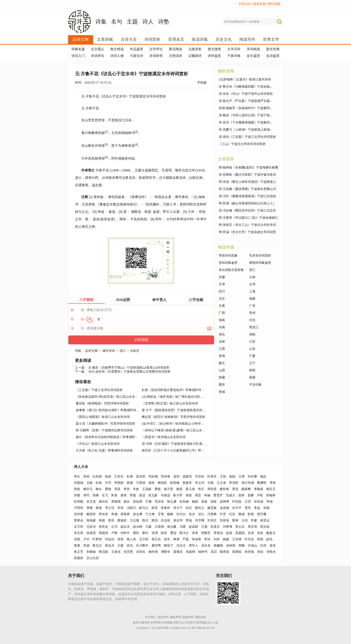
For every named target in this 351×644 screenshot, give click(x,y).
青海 (222, 356)
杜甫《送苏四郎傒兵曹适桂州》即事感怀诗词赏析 (176, 390)
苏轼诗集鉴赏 (228, 263)
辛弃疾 (200, 477)
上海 (252, 291)
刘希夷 (228, 527)
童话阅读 (175, 49)
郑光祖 (265, 527)
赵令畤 (138, 527)
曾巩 (111, 520)
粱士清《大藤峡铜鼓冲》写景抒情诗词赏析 (105, 424)
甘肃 (222, 306)
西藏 (222, 377)
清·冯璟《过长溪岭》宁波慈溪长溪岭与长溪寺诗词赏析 (180, 444)
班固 (260, 539)
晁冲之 (184, 533)
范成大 (231, 495)
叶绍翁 (237, 502)
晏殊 (152, 483)
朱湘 (114, 514)
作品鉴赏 (137, 49)
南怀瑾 (153, 552)
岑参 (136, 489)
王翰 (210, 483)
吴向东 (206, 546)
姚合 (127, 502)
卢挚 (114, 533)
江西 (222, 349)
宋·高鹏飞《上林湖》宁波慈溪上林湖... (245, 130)
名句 (117, 22)
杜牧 (99, 483)
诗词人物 (117, 56)
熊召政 (103, 552)
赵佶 (269, 539)
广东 (252, 306)
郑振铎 (190, 552)
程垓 (164, 533)
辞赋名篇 (78, 49)
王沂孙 (144, 539)
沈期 (77, 539)
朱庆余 (103, 527)
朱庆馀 (249, 552)
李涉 (207, 539)
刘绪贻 (91, 552)
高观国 (240, 533)
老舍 (273, 546)
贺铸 (241, 495)
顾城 (242, 514)
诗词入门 (78, 56)
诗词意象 (167, 622)
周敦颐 (116, 502)
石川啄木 (142, 546)
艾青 (161, 514)
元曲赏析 (195, 49)
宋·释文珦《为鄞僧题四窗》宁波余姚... (245, 87)
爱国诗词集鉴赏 (260, 263)
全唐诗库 (144, 622)
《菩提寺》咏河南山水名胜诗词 (164, 437)
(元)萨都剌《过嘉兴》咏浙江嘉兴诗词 (245, 79)
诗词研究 (156, 56)
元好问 (91, 527)
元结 (245, 520)
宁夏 (252, 356)
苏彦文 (215, 527)
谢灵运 (265, 520)
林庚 (176, 539)
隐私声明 (175, 617)
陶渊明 (262, 483)
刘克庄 (212, 520)
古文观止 (98, 49)
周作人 (193, 546)
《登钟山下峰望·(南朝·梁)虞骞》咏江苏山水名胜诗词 (178, 430)
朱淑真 (197, 539)
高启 (214, 552)
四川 (222, 291)
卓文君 (79, 533)
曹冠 (173, 533)
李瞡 (90, 508)
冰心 (201, 514)
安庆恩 (128, 552)
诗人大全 (81, 467)
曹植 (158, 489)
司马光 (249, 539)
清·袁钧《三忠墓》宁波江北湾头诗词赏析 (247, 137)
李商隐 (119, 483)
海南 (222, 320)
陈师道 (225, 552)
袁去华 (178, 520)
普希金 (79, 520)
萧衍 (145, 533)
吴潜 (251, 533)
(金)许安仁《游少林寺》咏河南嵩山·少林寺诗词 (174, 424)
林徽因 (218, 546)
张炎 (260, 533)
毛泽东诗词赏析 (260, 256)
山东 (252, 349)
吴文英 (91, 502)
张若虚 (259, 502)
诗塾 (164, 22)
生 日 (77, 328)
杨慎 (195, 502)
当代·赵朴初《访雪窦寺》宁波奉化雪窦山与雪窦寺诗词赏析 (129, 372)
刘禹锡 (79, 483)
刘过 (189, 508)
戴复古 (271, 533)
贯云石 (240, 527)
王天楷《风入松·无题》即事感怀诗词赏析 (104, 451)
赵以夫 (125, 527)
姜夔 (251, 495)
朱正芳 (79, 552)
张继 (96, 495)
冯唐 (183, 527)
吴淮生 (141, 552)
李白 (77, 477)
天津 (222, 284)
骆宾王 (271, 489)
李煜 (273, 483)
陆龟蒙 (91, 520)
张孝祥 (165, 508)
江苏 (252, 342)
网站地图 (274, 4)
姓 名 (77, 310)
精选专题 (259, 4)
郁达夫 (110, 546)
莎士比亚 (93, 558)
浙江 (123, 351)
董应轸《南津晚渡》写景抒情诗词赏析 (102, 403)
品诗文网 (81, 39)
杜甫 (130, 477)
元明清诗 (175, 56)
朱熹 (114, 495)
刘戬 (77, 495)
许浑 (108, 483)
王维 (242, 477)
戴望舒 (91, 514)
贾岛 (235, 489)
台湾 (252, 284)
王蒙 (120, 546)
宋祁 (120, 508)
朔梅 (242, 546)
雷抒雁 (262, 514)
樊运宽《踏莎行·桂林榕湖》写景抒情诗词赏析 (173, 417)
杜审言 (212, 477)
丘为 (114, 527)
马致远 (165, 495)
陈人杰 (131, 539)
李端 (189, 520)
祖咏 (214, 502)
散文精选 (117, 49)
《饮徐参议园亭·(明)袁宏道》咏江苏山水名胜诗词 (110, 397)
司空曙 (200, 520)
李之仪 (110, 508)
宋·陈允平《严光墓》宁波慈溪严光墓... (245, 101)
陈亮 (155, 508)
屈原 (117, 489)
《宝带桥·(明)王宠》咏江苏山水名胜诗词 (170, 403)
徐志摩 (138, 514)
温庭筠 (187, 477)
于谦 (148, 502)
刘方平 (237, 508)
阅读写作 (247, 39)
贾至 (248, 508)
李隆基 (259, 489)
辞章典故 (201, 622)
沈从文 (181, 546)
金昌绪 (225, 508)
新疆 (252, 377)
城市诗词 (109, 351)
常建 (254, 520)
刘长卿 (252, 477)
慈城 (222, 392)
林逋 (130, 483)
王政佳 (116, 552)
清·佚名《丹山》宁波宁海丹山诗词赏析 (246, 94)
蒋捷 (99, 508)
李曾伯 (218, 533)
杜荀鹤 (79, 502)
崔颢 (232, 477)
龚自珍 (103, 502)
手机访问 (245, 4)
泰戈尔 (97, 546)
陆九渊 (172, 502)
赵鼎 (229, 533)
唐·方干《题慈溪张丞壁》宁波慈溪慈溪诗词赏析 (175, 410)
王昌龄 (147, 489)
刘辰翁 (225, 520)
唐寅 (124, 495)
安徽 (222, 277)
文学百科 (234, 49)
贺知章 (138, 502)
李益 (257, 508)
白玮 (263, 546)
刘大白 (181, 514)
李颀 (270, 502)
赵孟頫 (193, 527)
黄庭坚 (187, 483)
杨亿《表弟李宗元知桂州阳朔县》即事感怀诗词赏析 (112, 437)
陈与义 (144, 508)
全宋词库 (156, 622)
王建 (148, 527)
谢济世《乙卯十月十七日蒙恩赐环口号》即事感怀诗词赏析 (182, 451)
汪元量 (135, 520)
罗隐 (133, 495)
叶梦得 (97, 539)
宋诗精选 (253, 49)
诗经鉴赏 (214, 56)
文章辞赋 (105, 39)
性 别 (77, 319)
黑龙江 (254, 327)
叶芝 (223, 514)
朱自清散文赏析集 (231, 270)
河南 (222, 327)
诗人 (148, 22)
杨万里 (169, 489)
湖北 (222, 334)
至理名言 (176, 39)
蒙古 (222, 363)
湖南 (252, 334)
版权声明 (188, 617)
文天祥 (79, 527)
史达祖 (165, 520)
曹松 (136, 533)
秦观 (179, 489)
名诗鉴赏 (273, 56)
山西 (222, 370)
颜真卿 (246, 489)
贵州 (252, 313)
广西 (222, 313)
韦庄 (201, 489)
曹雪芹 (218, 495)
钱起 (263, 477)
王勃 (223, 477)
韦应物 (153, 477)
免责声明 (163, 617)
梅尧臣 (162, 483)
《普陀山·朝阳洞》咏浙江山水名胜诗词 (103, 417)
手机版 (202, 83)
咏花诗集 (200, 39)
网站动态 (201, 617)
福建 (252, 299)
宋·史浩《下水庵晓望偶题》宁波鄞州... (245, 122)
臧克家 (212, 508)
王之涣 (221, 483)
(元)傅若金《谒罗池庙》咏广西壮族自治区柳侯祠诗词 (179, 397)
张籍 (266, 508)
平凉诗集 (255, 385)
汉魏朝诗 (195, 56)
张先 (167, 539)
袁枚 (204, 502)
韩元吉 (156, 539)
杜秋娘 (184, 502)
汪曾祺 (159, 527)
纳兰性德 (248, 483)
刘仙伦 (110, 539)
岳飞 (105, 495)
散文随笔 (214, 49)
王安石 (119, 477)
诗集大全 (179, 622)
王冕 (204, 527)
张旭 (120, 539)
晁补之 (200, 508)
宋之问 (200, 483)
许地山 (253, 546)
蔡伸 (235, 520)
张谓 (155, 533)
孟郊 (176, 477)
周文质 (253, 527)
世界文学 (271, 39)
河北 (252, 320)
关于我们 (150, 617)
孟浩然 (141, 477)
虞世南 (224, 489)
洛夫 (192, 514)
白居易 (97, 477)
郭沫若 (103, 514)
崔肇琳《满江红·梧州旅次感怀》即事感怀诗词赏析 (111, 410)
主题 (132, 22)
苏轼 (86, 477)
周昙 (198, 495)
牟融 (207, 495)
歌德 (251, 514)
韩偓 (102, 520)
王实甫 (237, 539)
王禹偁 (141, 483)
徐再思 (91, 533)
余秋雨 (231, 546)
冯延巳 (131, 508)
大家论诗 (137, 56)
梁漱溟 (178, 552)
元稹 (90, 483)
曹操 (108, 489)
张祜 (260, 552)
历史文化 (224, 39)
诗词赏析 (152, 39)
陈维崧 (237, 552)
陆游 (108, 477)
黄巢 (77, 546)
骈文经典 (273, 49)
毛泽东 (159, 502)
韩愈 (77, 489)
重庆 (222, 385)
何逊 (86, 546)
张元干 (178, 508)
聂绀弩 (156, 546)
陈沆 (145, 520)
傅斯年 (166, 552)
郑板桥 (271, 495)
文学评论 (156, 49)
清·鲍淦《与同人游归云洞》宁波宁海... (245, 115)
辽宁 (252, 363)
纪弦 (232, 514)
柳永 (99, 489)
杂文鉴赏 (253, 56)
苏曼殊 (79, 558)
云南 (252, 277)
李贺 (127, 489)
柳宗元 (88, 489)
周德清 (103, 533)
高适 (142, 495)
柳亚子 (169, 546)
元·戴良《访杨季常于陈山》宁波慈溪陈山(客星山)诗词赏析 (129, 368)
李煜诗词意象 (228, 256)
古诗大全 (129, 39)
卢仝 (86, 539)
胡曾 (189, 495)
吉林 (222, 342)
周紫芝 (206, 533)
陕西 (252, 370)
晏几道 (190, 489)
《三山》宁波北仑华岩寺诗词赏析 (242, 144)
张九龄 (153, 495)
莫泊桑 (172, 527)
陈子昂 (178, 495)
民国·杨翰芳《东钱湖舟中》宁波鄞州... (245, 108)
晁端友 (122, 520)
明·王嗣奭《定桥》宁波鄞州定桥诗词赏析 (104, 430)
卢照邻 (79, 508)
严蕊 (186, 539)
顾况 (155, 520)
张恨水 (271, 552)
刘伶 (217, 539)
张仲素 (79, 514)
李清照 (234, 483)
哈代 (130, 546)
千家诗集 (234, 56)
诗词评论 (98, 56)
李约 (86, 495)
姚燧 (226, 539)
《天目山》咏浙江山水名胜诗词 (98, 444)
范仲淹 (165, 477)
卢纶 (260, 495)
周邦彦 (212, 489)
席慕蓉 (125, 514)
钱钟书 (203, 552)
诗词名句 (190, 622)
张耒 (195, 533)
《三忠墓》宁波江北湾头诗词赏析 (99, 390)
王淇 (248, 502)
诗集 (101, 22)
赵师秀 (225, 502)
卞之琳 (150, 514)
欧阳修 (175, 483)
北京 (222, 299)
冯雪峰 (212, 514)
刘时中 (125, 533)
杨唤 (170, 514)
